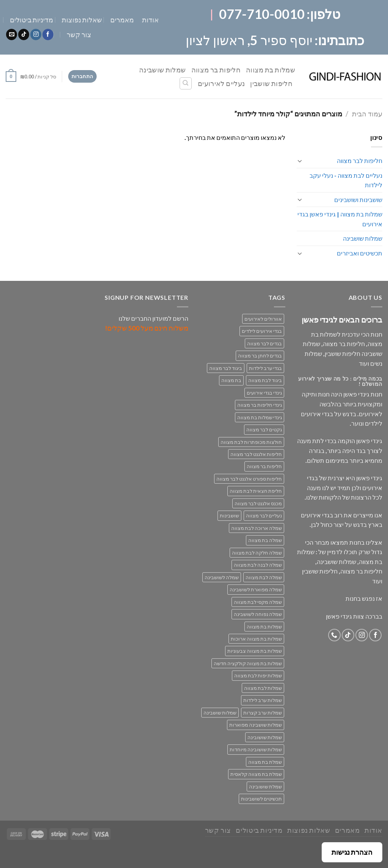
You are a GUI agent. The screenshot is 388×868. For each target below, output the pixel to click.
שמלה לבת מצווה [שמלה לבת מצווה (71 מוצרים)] (264, 577)
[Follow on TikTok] (24, 34)
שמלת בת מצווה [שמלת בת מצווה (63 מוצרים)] (265, 762)
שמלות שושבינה (163, 70)
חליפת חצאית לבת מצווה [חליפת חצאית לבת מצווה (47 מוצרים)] (256, 491)
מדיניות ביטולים (31, 20)
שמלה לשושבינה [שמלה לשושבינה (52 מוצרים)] (222, 577)
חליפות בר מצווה (216, 70)
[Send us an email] (12, 34)
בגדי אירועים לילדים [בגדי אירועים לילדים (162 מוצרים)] (262, 331)
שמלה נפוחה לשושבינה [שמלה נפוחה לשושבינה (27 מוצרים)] (258, 614)
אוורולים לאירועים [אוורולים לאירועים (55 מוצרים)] (263, 319)
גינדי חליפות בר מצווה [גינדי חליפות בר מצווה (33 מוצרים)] (260, 405)
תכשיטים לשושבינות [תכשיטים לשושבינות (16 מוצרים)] (261, 799)
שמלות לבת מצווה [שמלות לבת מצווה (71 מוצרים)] (263, 688)
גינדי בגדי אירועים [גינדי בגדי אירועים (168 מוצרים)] (264, 393)
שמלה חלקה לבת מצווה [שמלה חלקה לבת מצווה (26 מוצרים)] (257, 553)
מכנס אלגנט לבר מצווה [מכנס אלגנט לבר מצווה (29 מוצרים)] (258, 503)
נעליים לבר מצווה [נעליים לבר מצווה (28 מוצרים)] (264, 515)
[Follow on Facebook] (48, 34)
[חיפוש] (186, 83)
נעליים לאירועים (221, 83)
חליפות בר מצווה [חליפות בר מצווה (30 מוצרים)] (264, 466)
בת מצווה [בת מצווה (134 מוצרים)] (231, 380)
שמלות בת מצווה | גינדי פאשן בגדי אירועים (340, 219)
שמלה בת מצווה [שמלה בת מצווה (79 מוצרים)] (265, 540)
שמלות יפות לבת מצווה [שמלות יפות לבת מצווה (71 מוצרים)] (258, 675)
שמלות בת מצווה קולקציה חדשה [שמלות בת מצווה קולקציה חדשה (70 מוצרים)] (248, 663)
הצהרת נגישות (352, 852)
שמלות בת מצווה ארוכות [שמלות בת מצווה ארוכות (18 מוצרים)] (256, 639)
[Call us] (334, 635)
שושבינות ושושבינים (358, 200)
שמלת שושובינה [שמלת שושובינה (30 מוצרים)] (265, 787)
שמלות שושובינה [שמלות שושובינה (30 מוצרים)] (265, 737)
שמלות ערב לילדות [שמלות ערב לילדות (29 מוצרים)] (263, 700)
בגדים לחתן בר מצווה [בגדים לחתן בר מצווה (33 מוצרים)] (260, 356)
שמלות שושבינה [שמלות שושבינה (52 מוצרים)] (220, 713)
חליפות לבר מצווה (360, 161)
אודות (150, 20)
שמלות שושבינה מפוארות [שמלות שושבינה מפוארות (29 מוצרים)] (256, 725)
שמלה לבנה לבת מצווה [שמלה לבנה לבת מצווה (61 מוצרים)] (258, 565)
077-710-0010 (262, 14)
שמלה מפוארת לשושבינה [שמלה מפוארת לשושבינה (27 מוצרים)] (256, 589)
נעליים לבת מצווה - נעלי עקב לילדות (346, 180)
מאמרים (122, 20)
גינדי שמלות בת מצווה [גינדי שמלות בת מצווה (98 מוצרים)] (260, 417)
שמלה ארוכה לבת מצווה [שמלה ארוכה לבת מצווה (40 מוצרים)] (257, 528)
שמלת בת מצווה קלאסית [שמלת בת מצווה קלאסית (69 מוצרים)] (256, 774)
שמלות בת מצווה (271, 70)
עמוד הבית (367, 114)
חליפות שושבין (271, 83)
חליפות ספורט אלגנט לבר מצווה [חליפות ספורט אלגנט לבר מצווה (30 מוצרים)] (249, 479)
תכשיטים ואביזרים (360, 253)
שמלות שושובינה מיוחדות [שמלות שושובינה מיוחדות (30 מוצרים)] (256, 749)
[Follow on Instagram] (36, 34)
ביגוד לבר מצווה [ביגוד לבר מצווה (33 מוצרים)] (226, 368)
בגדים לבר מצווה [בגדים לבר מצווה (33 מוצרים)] (264, 343)
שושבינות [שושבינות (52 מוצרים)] (229, 515)
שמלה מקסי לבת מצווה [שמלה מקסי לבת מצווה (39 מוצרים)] (258, 602)
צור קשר (79, 34)
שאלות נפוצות (82, 20)
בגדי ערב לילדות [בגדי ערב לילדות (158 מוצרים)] (265, 368)
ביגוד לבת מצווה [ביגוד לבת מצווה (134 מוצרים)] (265, 380)
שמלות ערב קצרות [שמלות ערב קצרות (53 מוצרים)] (263, 713)
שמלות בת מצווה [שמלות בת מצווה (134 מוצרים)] (264, 627)
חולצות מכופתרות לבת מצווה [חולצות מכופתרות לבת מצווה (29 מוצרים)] (251, 442)
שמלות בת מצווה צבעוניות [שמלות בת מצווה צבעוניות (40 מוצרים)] (255, 651)
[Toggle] (300, 161)
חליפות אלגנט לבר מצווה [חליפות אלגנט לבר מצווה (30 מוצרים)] (256, 454)
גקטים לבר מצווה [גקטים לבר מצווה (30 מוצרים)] (264, 429)
